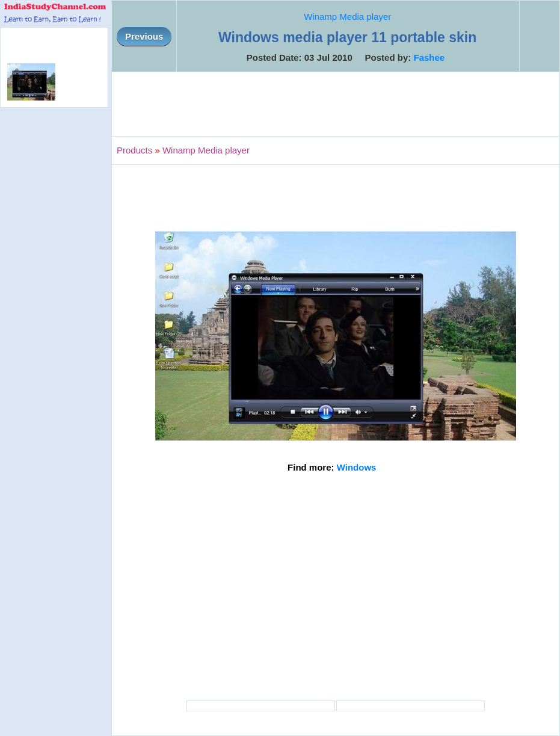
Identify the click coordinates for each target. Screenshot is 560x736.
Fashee (429, 57)
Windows (357, 467)
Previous (144, 36)
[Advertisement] (336, 104)
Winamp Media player (347, 17)
